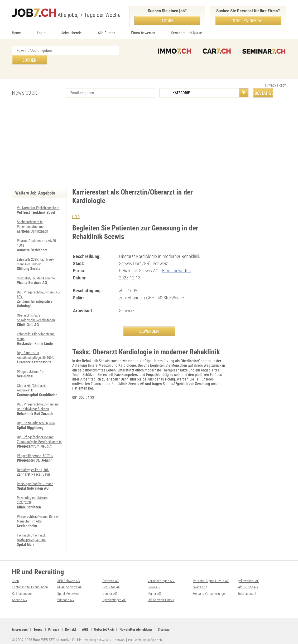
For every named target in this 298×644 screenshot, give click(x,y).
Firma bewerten (143, 33)
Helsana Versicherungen (211, 588)
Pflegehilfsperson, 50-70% (37, 452)
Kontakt (73, 624)
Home (16, 33)
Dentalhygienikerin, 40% (35, 466)
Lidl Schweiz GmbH (162, 595)
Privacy (56, 624)
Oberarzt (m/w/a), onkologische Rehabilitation (38, 312)
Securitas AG (112, 582)
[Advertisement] (149, 138)
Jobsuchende (72, 33)
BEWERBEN (149, 322)
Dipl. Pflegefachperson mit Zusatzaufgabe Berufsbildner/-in (37, 434)
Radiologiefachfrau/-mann (37, 480)
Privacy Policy (276, 76)
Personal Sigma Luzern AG (213, 576)
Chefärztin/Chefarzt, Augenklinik (32, 381)
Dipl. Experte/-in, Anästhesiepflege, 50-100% (37, 348)
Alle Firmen (106, 33)
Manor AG (155, 588)
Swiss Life (200, 582)
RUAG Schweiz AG (71, 582)
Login (41, 33)
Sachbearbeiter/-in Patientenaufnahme (32, 219)
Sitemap (173, 624)
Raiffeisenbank (23, 588)
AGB (89, 624)
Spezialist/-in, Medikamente (38, 272)
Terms (39, 624)
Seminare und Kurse (187, 33)
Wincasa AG (66, 595)
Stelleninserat (248, 21)
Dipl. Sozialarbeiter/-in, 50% (38, 415)
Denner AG (110, 588)
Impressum (20, 624)
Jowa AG (154, 582)
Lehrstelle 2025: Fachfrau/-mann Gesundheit (38, 256)
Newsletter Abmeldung (143, 624)
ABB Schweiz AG (70, 576)
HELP (76, 207)
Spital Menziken (69, 588)
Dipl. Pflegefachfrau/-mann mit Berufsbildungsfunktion (38, 399)
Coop (16, 576)
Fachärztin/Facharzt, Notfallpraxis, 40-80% (33, 533)
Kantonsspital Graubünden (32, 582)
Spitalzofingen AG (116, 595)
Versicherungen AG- (162, 576)
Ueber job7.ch (109, 624)
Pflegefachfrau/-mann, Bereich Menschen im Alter (38, 515)
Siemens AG (111, 576)
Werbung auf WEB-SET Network (108, 635)
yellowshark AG (250, 576)
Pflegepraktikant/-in (32, 365)
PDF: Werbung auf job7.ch (154, 635)
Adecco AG (20, 595)
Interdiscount (248, 588)
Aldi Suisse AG (249, 582)
